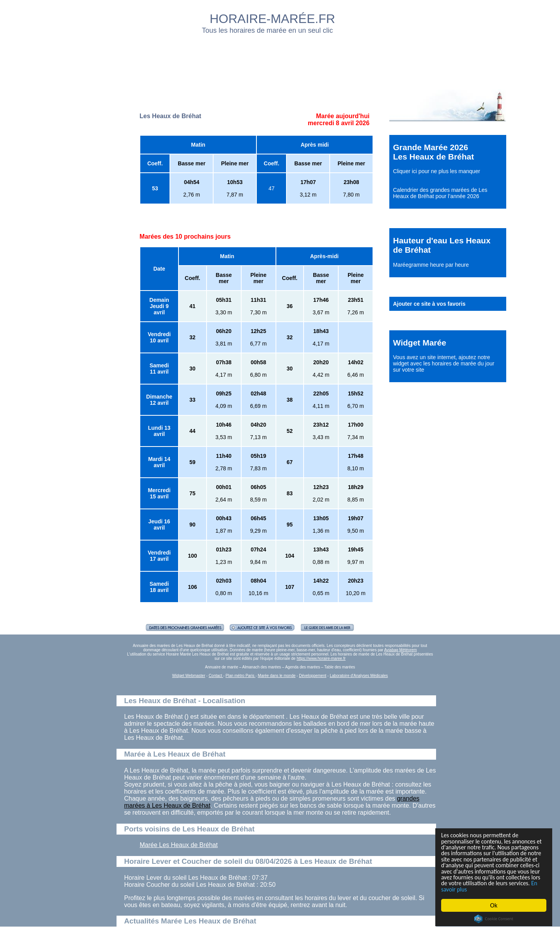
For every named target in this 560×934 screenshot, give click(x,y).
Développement (313, 676)
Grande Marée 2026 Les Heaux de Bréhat (434, 152)
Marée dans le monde (277, 676)
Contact (216, 676)
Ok (494, 905)
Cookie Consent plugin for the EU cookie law (494, 919)
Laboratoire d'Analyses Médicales (359, 676)
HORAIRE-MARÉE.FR (272, 19)
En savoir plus (484, 889)
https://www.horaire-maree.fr (321, 658)
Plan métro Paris (241, 676)
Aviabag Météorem (401, 650)
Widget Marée (420, 343)
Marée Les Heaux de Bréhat (179, 845)
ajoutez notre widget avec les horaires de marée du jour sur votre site (444, 363)
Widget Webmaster (189, 676)
